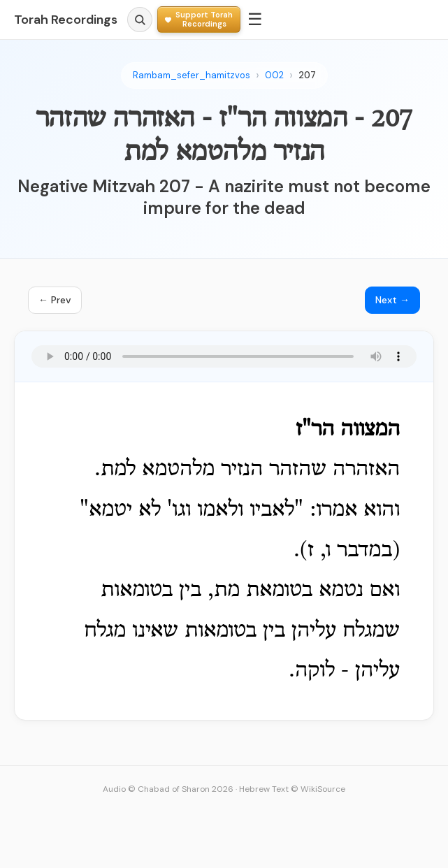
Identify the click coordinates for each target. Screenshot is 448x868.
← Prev (55, 300)
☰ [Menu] (255, 19)
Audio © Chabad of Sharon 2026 (168, 789)
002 (274, 75)
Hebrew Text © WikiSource (292, 789)
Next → (392, 300)
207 (307, 75)
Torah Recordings (66, 20)
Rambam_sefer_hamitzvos (192, 75)
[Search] (140, 20)
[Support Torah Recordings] (199, 19)
